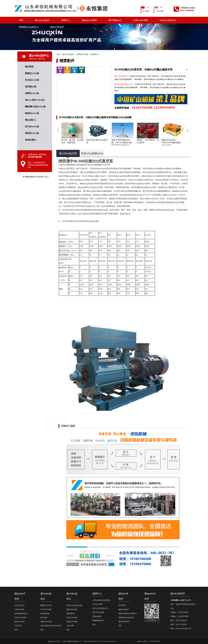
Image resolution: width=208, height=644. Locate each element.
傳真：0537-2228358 (179, 624)
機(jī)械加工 (31, 120)
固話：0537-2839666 (179, 620)
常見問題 (122, 605)
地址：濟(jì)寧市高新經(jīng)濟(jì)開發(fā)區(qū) (187, 606)
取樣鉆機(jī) (97, 616)
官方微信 (146, 11)
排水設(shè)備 (32, 80)
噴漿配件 (94, 54)
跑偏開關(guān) (98, 620)
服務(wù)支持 (20, 622)
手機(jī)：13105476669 (179, 616)
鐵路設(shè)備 (32, 113)
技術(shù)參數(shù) (92, 153)
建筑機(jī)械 (31, 87)
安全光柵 (160, 11)
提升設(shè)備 (32, 126)
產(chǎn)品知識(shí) (100, 608)
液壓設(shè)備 (32, 93)
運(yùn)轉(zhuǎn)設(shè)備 (35, 101)
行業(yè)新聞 (97, 604)
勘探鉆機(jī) (31, 140)
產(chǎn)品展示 (42, 20)
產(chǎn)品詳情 (68, 153)
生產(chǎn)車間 (140, 20)
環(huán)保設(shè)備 (35, 106)
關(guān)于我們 (89, 20)
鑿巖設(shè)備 (32, 73)
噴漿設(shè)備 (83, 54)
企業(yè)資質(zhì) (168, 20)
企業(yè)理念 (19, 609)
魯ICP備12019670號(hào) (127, 641)
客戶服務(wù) (115, 20)
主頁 (58, 54)
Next (188, 133)
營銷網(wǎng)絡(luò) (29, 27)
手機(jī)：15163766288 (179, 612)
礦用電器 (29, 67)
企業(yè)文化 (19, 605)
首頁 (21, 20)
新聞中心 (66, 20)
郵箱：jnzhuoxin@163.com (181, 629)
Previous (58, 133)
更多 (16, 630)
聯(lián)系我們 (57, 27)
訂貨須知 (18, 626)
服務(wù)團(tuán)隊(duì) (128, 613)
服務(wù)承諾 (124, 609)
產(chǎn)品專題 (98, 612)
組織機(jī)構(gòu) (21, 613)
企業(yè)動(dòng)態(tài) (101, 600)
